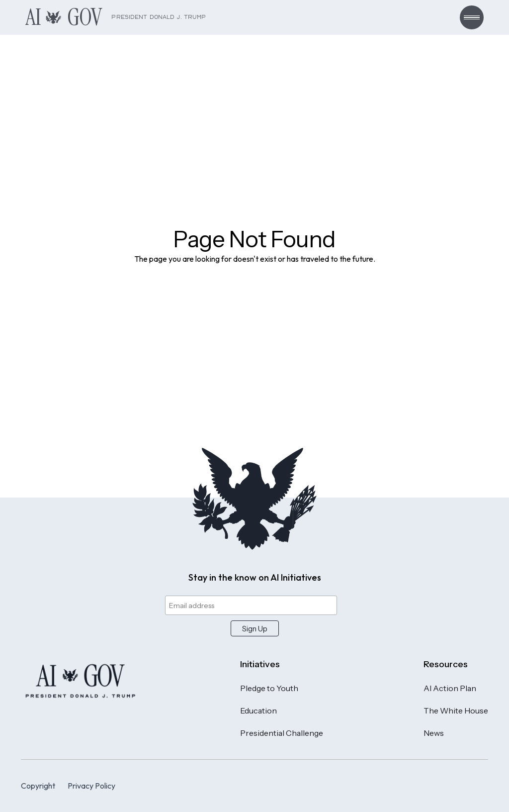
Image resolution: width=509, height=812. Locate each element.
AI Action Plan (450, 688)
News (434, 733)
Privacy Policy (91, 786)
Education (258, 710)
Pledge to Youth (269, 688)
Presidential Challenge (282, 733)
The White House (456, 710)
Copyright (38, 786)
